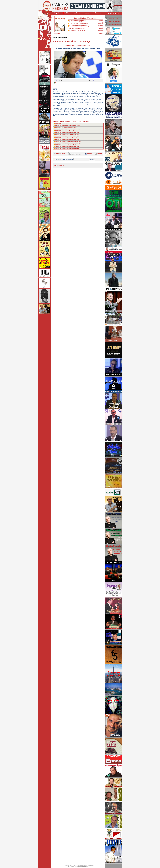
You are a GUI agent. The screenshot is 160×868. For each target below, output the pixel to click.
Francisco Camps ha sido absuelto (78, 25)
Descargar (58, 83)
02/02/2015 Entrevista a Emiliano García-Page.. (67, 145)
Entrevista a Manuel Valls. (76, 22)
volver (101, 34)
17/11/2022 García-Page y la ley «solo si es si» (67, 126)
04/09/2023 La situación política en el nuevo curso (68, 124)
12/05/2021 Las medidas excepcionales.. (66, 127)
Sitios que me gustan (114, 25)
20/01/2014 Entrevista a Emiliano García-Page (67, 148)
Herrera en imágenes (114, 22)
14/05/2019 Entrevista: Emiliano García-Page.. (67, 134)
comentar (73, 153)
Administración (114, 16)
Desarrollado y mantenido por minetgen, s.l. (79, 867)
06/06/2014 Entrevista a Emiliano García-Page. (67, 147)
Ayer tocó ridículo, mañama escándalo (79, 27)
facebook (90, 154)
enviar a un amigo (60, 154)
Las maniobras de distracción (77, 29)
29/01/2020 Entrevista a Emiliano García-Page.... (68, 133)
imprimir (100, 154)
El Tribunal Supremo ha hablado (78, 20)
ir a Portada (57, 34)
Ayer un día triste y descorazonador (79, 24)
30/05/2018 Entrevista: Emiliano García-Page (67, 138)
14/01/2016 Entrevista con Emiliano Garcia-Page (68, 143)
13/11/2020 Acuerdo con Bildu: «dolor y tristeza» (68, 129)
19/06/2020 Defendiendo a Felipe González (66, 131)
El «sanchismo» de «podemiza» (78, 30)
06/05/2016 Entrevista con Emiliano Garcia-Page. (68, 141)
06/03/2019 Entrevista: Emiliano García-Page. (67, 136)
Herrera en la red (113, 19)
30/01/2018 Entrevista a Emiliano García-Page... (68, 140)
